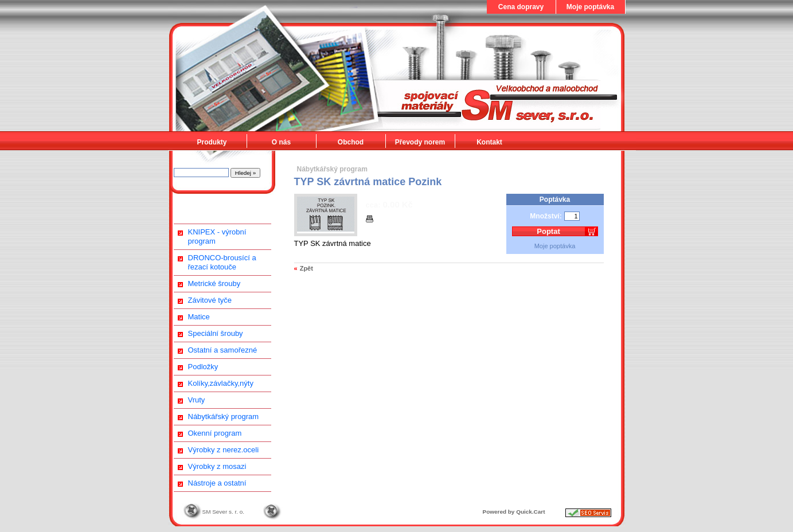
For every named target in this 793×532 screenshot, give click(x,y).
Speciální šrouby (216, 333)
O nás (281, 142)
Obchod (351, 142)
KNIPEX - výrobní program (217, 236)
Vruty (197, 400)
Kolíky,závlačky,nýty (221, 383)
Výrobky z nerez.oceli (224, 450)
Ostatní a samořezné (223, 350)
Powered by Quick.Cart (514, 512)
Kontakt (489, 142)
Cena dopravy (521, 7)
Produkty (212, 142)
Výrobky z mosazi (217, 466)
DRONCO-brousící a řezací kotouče (222, 262)
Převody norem (420, 142)
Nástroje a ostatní (217, 483)
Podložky (203, 367)
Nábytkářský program (224, 416)
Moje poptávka (590, 7)
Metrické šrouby (214, 283)
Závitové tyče (210, 300)
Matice (199, 317)
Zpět (306, 268)
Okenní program (215, 433)
